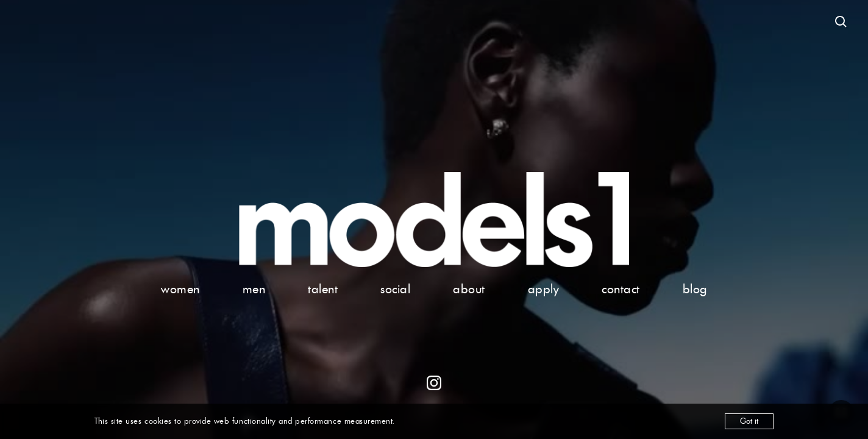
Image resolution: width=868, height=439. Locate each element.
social (395, 289)
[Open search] (841, 22)
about (469, 289)
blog (695, 289)
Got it (749, 421)
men (254, 289)
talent (323, 289)
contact (621, 289)
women (180, 289)
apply (544, 289)
